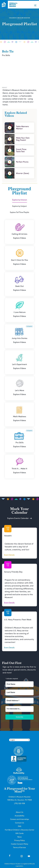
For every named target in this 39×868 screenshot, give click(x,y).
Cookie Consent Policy (20, 844)
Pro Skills (6, 55)
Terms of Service (19, 848)
